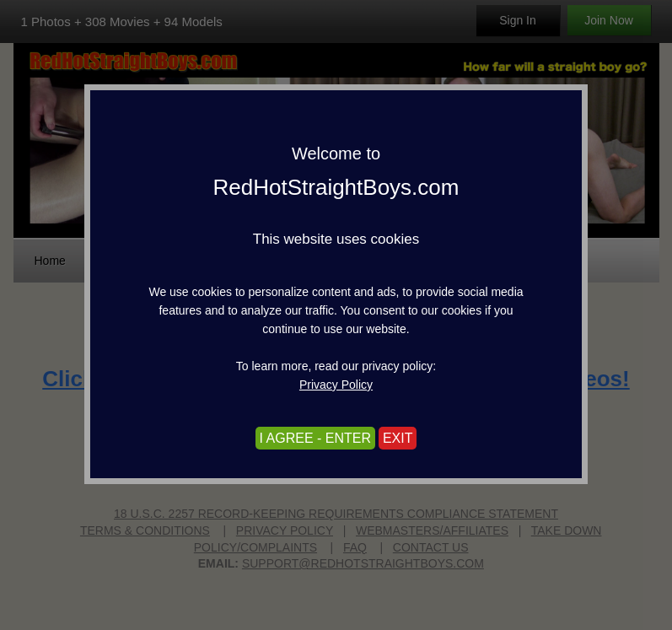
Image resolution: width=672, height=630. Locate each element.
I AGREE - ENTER (315, 438)
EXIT (398, 438)
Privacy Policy (336, 385)
